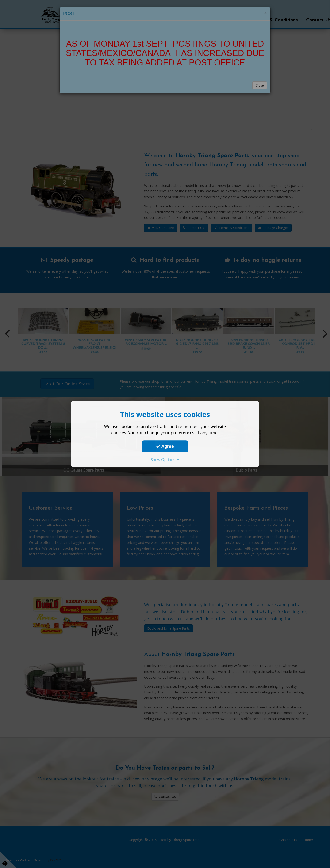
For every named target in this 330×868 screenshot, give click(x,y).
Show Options (165, 460)
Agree (165, 446)
